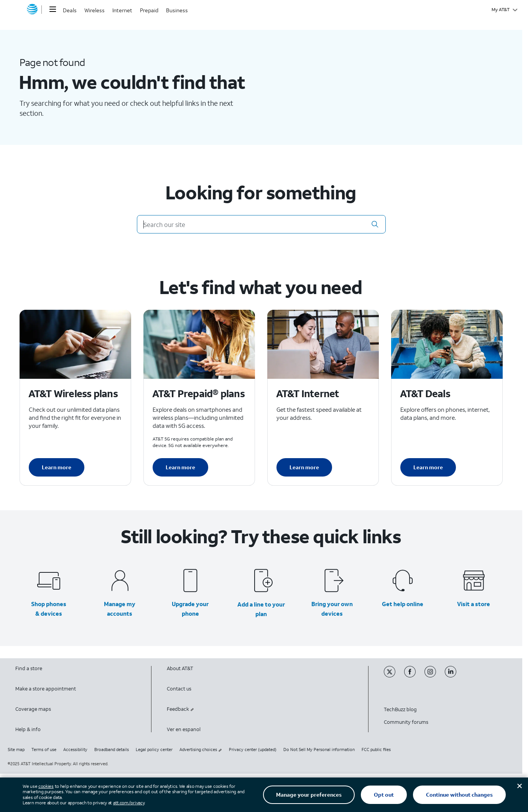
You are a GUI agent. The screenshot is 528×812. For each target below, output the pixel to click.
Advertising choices (201, 750)
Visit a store (474, 604)
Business (177, 10)
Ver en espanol (184, 729)
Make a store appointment (46, 689)
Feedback (180, 709)
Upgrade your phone (190, 609)
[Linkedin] (454, 676)
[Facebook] (414, 676)
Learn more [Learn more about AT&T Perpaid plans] (180, 467)
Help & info (28, 729)
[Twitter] (394, 676)
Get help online (403, 604)
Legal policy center (154, 750)
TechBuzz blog (400, 709)
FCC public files (376, 750)
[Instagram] (435, 676)
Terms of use (44, 750)
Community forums (406, 722)
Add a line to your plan (261, 609)
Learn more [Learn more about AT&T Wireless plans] (57, 467)
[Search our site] (261, 224)
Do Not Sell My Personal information (319, 750)
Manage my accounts (120, 609)
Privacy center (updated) (253, 750)
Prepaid (149, 10)
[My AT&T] (504, 10)
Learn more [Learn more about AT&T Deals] (428, 467)
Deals (70, 10)
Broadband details (112, 750)
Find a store (29, 668)
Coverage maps (33, 709)
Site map (16, 750)
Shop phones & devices (49, 609)
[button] (375, 224)
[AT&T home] (32, 10)
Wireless (95, 10)
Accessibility (75, 750)
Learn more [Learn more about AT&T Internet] (304, 467)
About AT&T (180, 668)
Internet (122, 10)
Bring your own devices (332, 609)
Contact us (179, 689)
